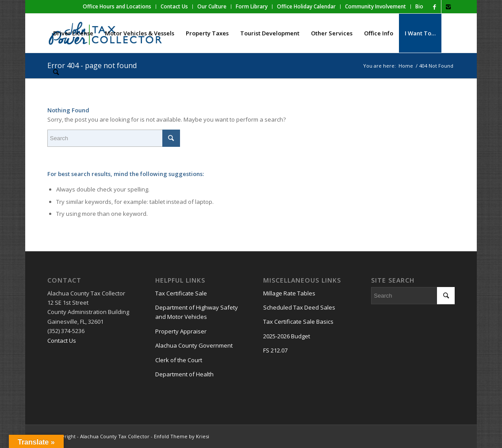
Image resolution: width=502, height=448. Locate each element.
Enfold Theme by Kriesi (182, 436)
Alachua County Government (194, 345)
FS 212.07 (275, 350)
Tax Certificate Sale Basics (298, 322)
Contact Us (62, 341)
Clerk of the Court (179, 360)
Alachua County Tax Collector (115, 436)
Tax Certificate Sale (181, 293)
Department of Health (184, 374)
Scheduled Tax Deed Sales (299, 307)
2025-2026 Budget (287, 336)
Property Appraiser (181, 331)
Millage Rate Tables (289, 293)
